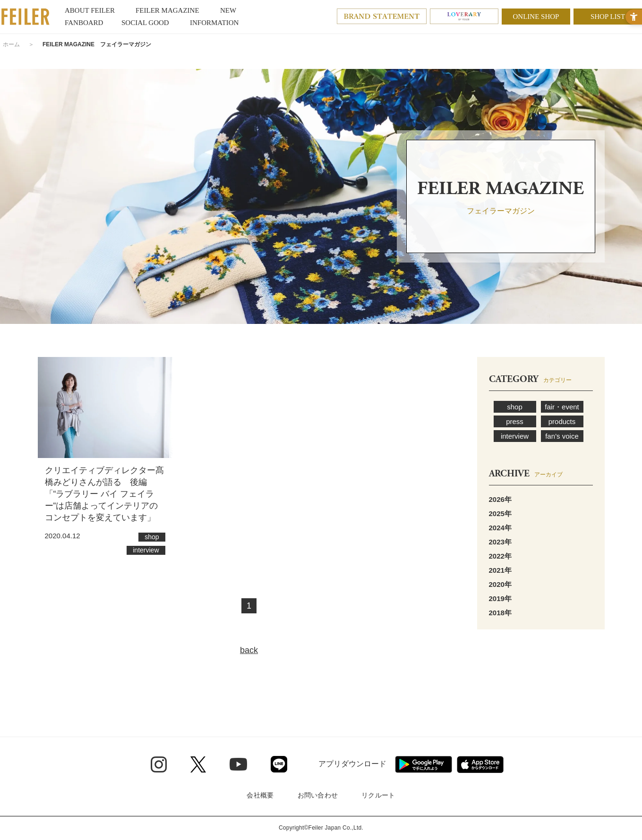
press (515, 421)
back (249, 650)
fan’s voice (562, 436)
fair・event (562, 407)
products (562, 421)
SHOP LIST (608, 17)
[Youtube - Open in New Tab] (238, 764)
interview (515, 436)
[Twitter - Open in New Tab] (198, 764)
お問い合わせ (318, 795)
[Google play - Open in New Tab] (424, 764)
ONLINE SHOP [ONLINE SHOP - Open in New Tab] (536, 17)
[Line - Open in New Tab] (279, 764)
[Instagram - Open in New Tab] (159, 764)
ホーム (11, 44)
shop (515, 407)
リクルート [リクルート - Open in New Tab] (378, 795)
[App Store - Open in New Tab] (480, 764)
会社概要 (260, 795)
